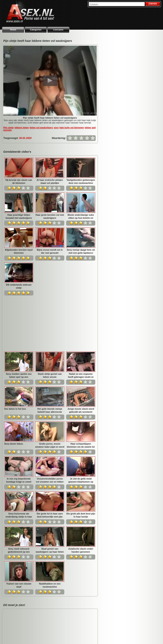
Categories (36, 30)
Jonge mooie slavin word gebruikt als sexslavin (19, 356)
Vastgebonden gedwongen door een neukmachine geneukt (81, 181)
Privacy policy (123, 636)
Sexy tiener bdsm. (45, 355)
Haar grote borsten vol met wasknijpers (50, 216)
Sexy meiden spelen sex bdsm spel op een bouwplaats (50, 286)
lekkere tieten (22, 128)
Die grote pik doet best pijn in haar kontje (19, 461)
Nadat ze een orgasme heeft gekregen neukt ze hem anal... (19, 321)
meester (8, 130)
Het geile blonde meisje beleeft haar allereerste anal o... (81, 321)
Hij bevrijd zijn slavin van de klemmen (19, 181)
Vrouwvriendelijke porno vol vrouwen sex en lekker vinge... (81, 391)
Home (13, 30)
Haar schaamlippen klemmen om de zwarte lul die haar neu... (19, 391)
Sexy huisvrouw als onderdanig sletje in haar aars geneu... (50, 426)
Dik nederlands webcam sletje (19, 286)
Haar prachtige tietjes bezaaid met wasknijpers (19, 216)
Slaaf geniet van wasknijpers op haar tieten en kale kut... (81, 461)
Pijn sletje (8, 128)
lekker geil (90, 128)
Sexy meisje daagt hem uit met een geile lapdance (81, 251)
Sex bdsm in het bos (46, 320)
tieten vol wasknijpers (41, 128)
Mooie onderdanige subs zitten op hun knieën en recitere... (81, 216)
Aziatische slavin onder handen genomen (19, 496)
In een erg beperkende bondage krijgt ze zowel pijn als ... (50, 391)
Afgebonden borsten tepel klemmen (19, 251)
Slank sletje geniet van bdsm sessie (81, 286)
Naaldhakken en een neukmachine (81, 496)
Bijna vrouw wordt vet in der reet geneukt (50, 251)
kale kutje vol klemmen (72, 128)
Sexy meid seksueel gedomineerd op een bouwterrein (50, 461)
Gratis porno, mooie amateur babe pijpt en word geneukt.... (81, 356)
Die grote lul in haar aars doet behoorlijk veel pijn (81, 426)
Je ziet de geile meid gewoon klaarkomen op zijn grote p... (19, 426)
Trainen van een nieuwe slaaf (50, 496)
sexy (56, 128)
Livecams (58, 30)
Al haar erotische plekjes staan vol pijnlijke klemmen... (50, 181)
